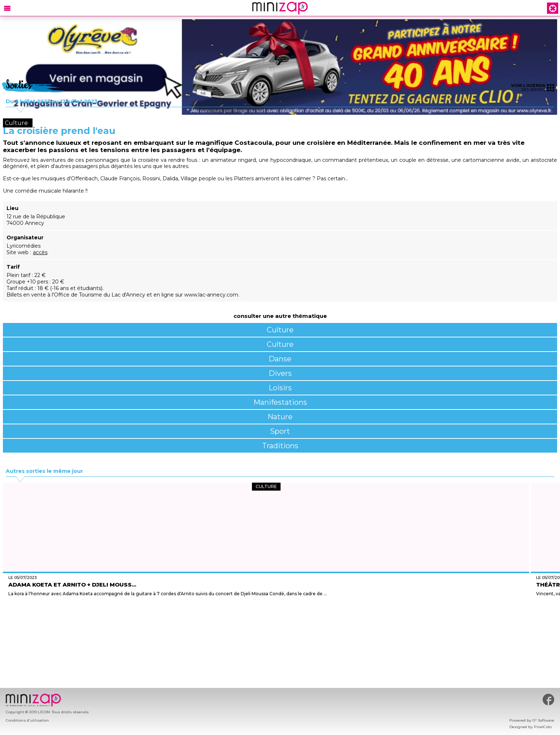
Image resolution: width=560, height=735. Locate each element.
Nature (280, 417)
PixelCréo (543, 727)
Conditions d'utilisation (27, 720)
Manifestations (280, 402)
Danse (280, 359)
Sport (280, 431)
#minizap (548, 700)
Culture (280, 330)
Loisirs (280, 388)
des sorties (533, 87)
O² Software (543, 720)
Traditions (280, 446)
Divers (280, 373)
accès (40, 252)
